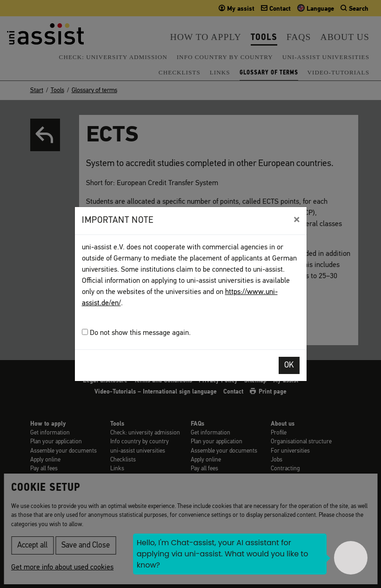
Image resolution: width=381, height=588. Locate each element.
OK (289, 365)
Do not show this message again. (136, 333)
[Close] (297, 220)
